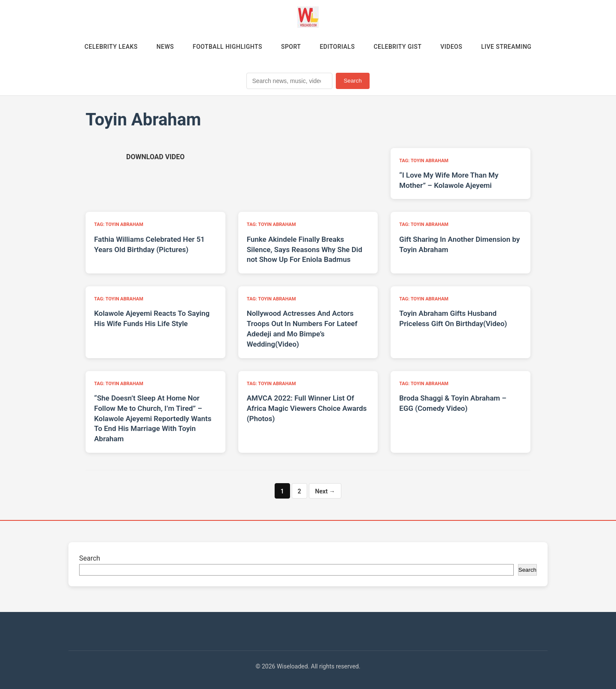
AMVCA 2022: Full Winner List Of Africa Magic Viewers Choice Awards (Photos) (307, 408)
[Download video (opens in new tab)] (155, 157)
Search (352, 81)
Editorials (337, 47)
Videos (452, 47)
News (165, 47)
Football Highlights (227, 47)
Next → (325, 491)
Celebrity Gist (397, 47)
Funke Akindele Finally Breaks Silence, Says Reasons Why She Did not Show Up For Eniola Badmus (305, 249)
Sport (291, 47)
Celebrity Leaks (111, 47)
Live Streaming (506, 47)
